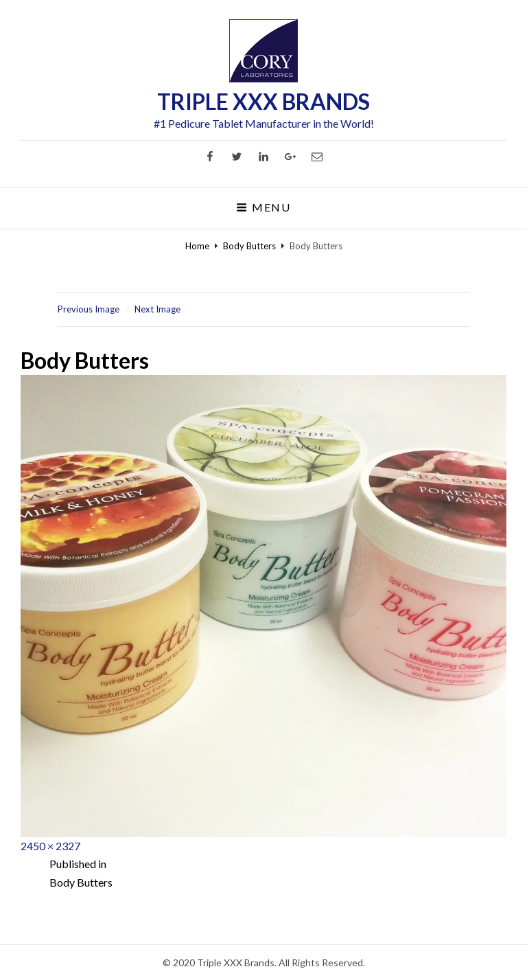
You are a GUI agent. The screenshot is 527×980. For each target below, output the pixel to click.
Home (197, 246)
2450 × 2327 (50, 846)
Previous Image (89, 309)
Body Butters (249, 246)
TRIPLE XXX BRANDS (263, 101)
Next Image (157, 309)
